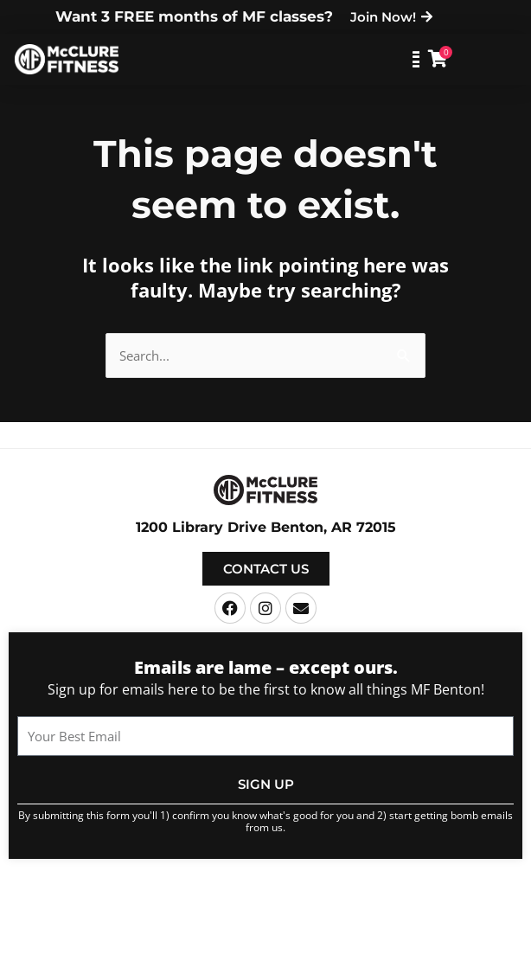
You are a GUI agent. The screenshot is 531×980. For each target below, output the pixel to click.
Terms (361, 900)
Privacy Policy (420, 900)
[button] (373, 59)
